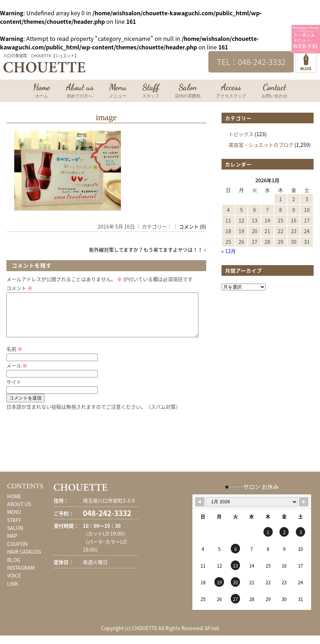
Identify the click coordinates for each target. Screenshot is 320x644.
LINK (13, 592)
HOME (14, 505)
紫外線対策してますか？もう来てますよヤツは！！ (146, 249)
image (106, 117)
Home (42, 91)
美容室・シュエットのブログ (261, 145)
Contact (274, 91)
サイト (14, 390)
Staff (151, 91)
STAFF (14, 528)
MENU (14, 520)
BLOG (14, 568)
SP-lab (212, 637)
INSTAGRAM (21, 576)
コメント (19, 288)
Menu (118, 91)
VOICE (14, 584)
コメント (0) (193, 226)
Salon (188, 91)
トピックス (241, 134)
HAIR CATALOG (24, 560)
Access (231, 91)
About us (80, 91)
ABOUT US (19, 512)
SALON (15, 536)
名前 (14, 357)
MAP (12, 544)
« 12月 (229, 251)
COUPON (17, 552)
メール (17, 374)
